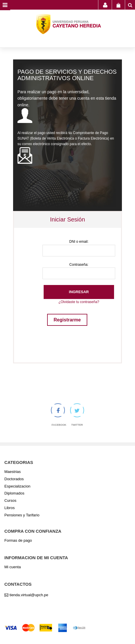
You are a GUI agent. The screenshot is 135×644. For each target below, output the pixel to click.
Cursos (10, 500)
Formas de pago (18, 540)
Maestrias (13, 472)
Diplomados (14, 493)
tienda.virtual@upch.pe (29, 595)
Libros (9, 508)
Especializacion (17, 486)
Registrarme (67, 320)
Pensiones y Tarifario (22, 515)
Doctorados (14, 479)
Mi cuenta (13, 567)
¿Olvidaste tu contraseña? (79, 302)
